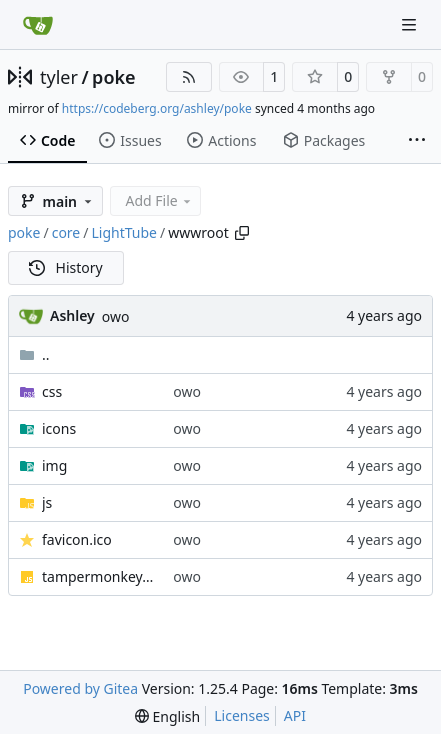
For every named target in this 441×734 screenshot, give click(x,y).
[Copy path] (242, 233)
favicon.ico (77, 539)
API (295, 715)
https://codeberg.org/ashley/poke (157, 108)
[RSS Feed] (189, 77)
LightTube (124, 232)
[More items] (417, 141)
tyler (59, 77)
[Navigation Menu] (411, 24)
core (66, 232)
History (66, 267)
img (54, 465)
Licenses (242, 715)
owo (116, 316)
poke (114, 77)
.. (34, 354)
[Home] (38, 25)
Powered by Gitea (80, 688)
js (47, 502)
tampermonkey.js (97, 576)
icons (59, 428)
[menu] (167, 716)
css (52, 391)
